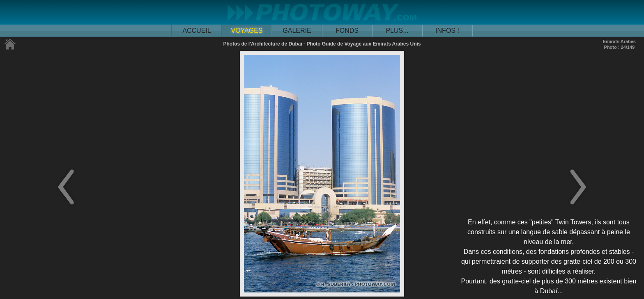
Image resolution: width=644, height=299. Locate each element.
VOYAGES (247, 31)
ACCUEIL (197, 31)
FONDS (347, 31)
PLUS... (397, 31)
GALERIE (297, 31)
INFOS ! (447, 31)
